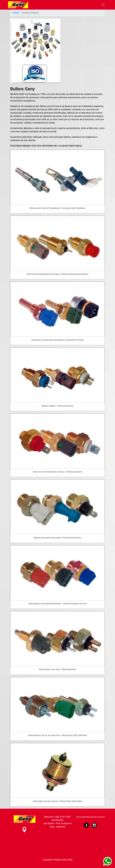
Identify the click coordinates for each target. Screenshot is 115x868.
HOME (15, 13)
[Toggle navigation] (103, 5)
